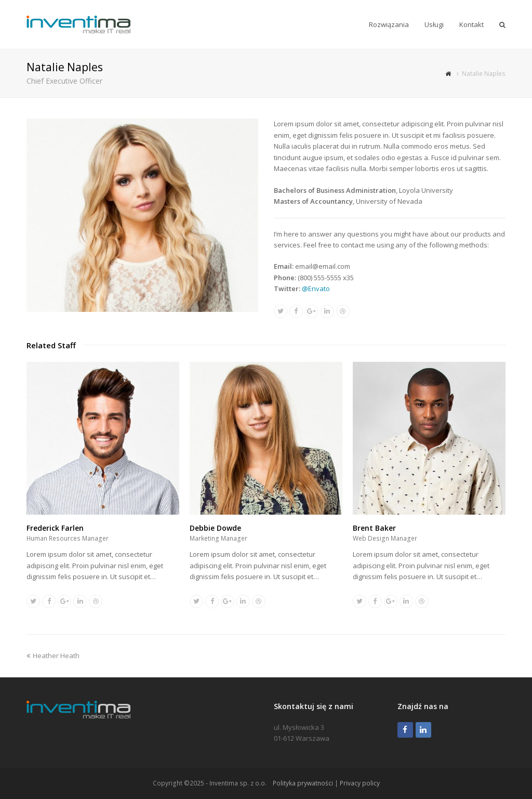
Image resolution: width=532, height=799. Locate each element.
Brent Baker (374, 528)
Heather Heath (53, 656)
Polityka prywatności (303, 783)
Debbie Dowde (215, 528)
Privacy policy (360, 783)
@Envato (316, 289)
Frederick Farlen (55, 528)
